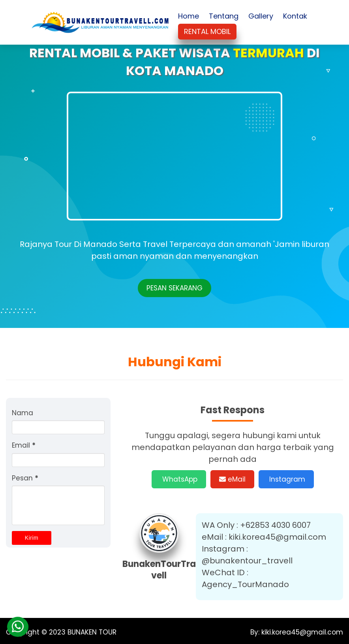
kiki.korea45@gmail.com (301, 632)
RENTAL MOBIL (207, 31)
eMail (232, 479)
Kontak (295, 16)
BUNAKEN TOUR (92, 632)
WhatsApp (179, 479)
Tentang (224, 16)
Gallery (261, 16)
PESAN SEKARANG (174, 288)
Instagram (286, 479)
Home (189, 16)
